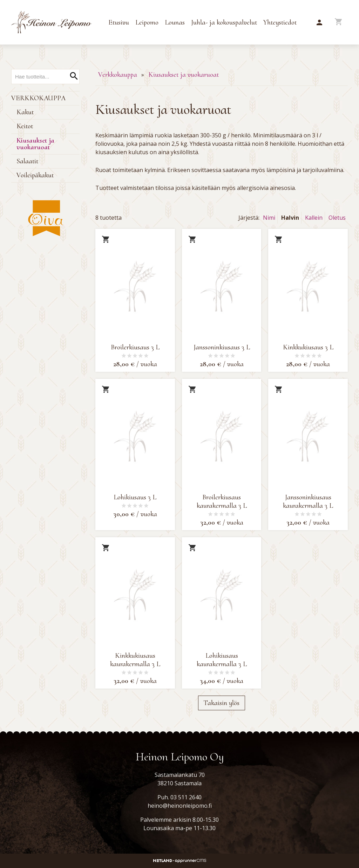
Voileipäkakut (35, 175)
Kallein (314, 218)
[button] (319, 23)
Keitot (25, 126)
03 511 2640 (186, 797)
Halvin (290, 218)
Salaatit (27, 161)
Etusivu (119, 22)
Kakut (25, 112)
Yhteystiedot (280, 22)
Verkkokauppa (38, 98)
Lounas (175, 22)
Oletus (337, 218)
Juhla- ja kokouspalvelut (224, 22)
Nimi (269, 218)
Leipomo (147, 22)
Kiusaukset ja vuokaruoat (35, 144)
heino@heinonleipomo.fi (180, 806)
